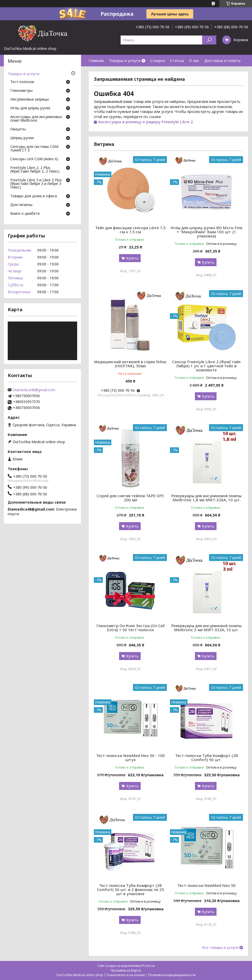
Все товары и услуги (220, 948)
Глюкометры (21, 91)
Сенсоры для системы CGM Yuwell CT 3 (34, 149)
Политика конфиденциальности (172, 975)
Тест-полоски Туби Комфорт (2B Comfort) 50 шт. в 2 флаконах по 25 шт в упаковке (130, 889)
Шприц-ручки (22, 138)
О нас (194, 60)
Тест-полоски (22, 82)
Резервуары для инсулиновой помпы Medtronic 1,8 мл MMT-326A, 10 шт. (206, 498)
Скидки (158, 60)
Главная (96, 60)
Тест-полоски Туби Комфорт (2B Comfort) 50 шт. (206, 758)
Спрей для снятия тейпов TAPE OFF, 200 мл (130, 498)
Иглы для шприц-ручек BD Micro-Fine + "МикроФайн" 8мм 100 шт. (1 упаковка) (206, 232)
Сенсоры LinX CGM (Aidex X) (34, 159)
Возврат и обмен (105, 72)
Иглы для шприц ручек (30, 108)
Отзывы (158, 72)
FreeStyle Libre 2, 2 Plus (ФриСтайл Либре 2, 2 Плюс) (35, 170)
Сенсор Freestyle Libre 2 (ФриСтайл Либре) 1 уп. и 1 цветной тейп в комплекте (206, 366)
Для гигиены (21, 205)
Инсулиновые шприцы (30, 100)
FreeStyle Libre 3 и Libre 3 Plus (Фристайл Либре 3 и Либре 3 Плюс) (36, 184)
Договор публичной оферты (197, 72)
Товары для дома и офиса (34, 196)
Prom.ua (149, 966)
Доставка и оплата (222, 60)
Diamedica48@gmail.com (34, 390)
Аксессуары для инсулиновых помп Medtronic (36, 119)
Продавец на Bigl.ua (126, 970)
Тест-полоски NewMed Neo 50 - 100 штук (130, 758)
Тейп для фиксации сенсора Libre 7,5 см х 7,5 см (130, 230)
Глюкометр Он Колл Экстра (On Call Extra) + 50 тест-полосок (130, 628)
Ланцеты (18, 129)
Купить (132, 258)
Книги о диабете (25, 214)
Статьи (177, 60)
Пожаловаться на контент (126, 975)
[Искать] (209, 40)
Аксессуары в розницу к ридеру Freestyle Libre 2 (146, 122)
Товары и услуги (125, 60)
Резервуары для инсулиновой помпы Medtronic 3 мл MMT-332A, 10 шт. (206, 628)
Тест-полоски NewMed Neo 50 (206, 885)
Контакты (136, 72)
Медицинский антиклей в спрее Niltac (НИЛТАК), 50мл (130, 364)
